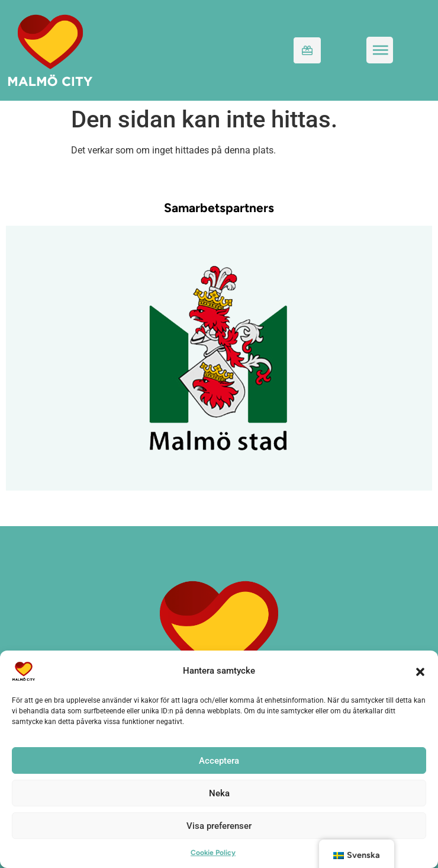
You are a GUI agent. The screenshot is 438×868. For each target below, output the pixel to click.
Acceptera (219, 761)
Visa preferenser (219, 826)
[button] (420, 671)
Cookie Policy (213, 853)
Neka (219, 793)
